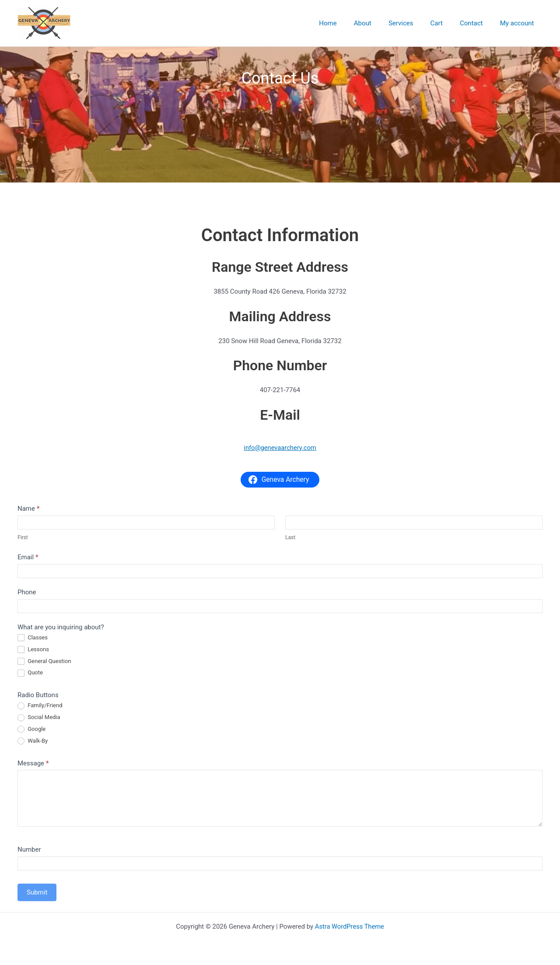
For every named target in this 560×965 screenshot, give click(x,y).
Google (31, 729)
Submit (37, 892)
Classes (33, 638)
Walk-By (33, 741)
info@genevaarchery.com (280, 448)
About (381, 23)
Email (28, 557)
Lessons (33, 650)
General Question (44, 661)
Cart (446, 23)
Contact (477, 23)
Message (33, 763)
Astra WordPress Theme (350, 926)
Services (415, 23)
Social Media (39, 718)
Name (29, 509)
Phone (27, 592)
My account (519, 23)
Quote (30, 673)
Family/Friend (40, 706)
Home (350, 23)
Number (29, 849)
